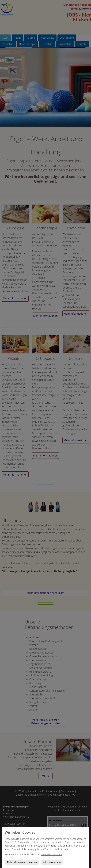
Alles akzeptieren (52, 862)
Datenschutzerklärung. (52, 854)
